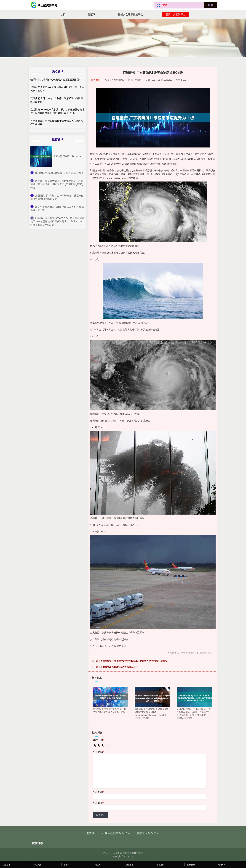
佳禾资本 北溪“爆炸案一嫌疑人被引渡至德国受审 (56, 80)
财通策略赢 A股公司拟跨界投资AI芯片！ (120, 667)
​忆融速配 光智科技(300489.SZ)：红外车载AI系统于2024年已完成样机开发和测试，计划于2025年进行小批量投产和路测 (57, 221)
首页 (63, 14)
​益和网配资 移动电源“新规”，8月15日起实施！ (59, 173)
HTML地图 (137, 853)
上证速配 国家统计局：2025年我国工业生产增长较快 (79, 156)
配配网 (92, 14)
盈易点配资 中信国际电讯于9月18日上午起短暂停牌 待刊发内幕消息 (134, 661)
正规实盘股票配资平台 (131, 14)
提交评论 (101, 815)
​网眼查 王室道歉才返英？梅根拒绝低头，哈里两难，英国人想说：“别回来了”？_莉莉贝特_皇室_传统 (57, 184)
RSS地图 (127, 853)
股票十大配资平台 (176, 14)
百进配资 (96, 80)
